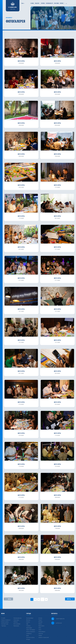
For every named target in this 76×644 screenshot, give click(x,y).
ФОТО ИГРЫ (21, 61)
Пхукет (40, 620)
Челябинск (29, 634)
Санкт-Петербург (31, 630)
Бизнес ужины (5, 622)
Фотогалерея (9, 18)
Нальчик (41, 634)
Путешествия (5, 624)
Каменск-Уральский (44, 637)
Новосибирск (42, 632)
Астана (40, 618)
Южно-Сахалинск (31, 632)
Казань (28, 622)
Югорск (28, 639)
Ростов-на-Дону (30, 637)
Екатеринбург (30, 618)
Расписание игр (49, 3)
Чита (40, 630)
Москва (28, 620)
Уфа (27, 624)
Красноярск (41, 626)
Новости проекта (6, 620)
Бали (22, 3)
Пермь (40, 635)
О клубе (32, 3)
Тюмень (28, 626)
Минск (40, 624)
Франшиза (16, 626)
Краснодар (29, 628)
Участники (56, 3)
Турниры (43, 3)
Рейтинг (62, 3)
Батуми (40, 622)
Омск (40, 628)
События (37, 3)
